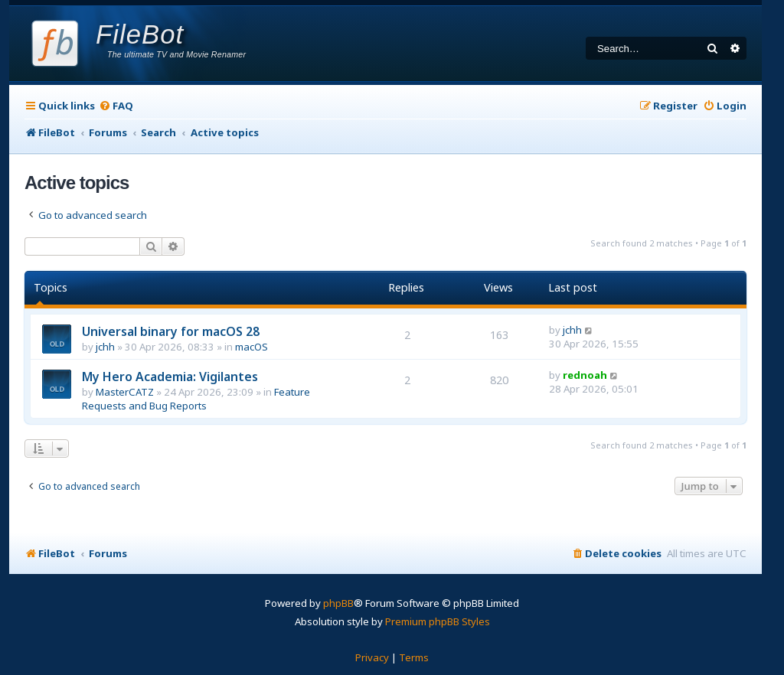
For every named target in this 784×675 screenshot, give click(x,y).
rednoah (585, 375)
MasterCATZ (125, 392)
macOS (252, 347)
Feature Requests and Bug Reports (196, 399)
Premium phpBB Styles (438, 621)
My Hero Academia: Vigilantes (170, 377)
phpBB (338, 603)
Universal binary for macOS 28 (171, 331)
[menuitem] (116, 106)
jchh (105, 347)
